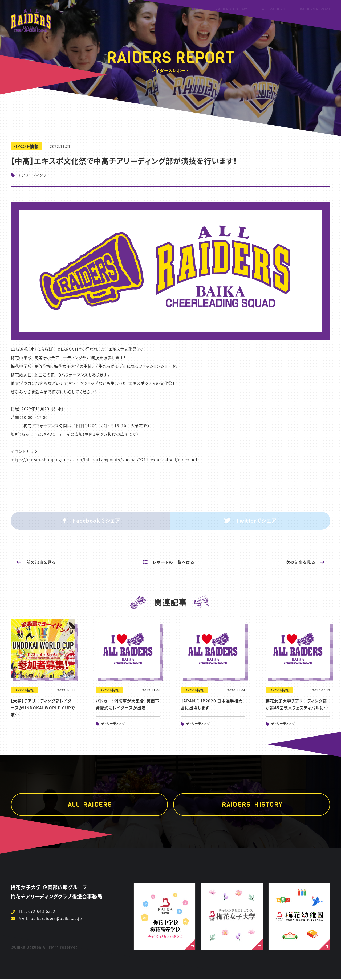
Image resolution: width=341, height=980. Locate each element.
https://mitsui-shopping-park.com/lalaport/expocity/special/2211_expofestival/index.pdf (104, 460)
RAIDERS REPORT (315, 9)
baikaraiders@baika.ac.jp (56, 918)
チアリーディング (32, 175)
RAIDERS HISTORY (231, 9)
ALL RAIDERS (273, 9)
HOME (196, 9)
